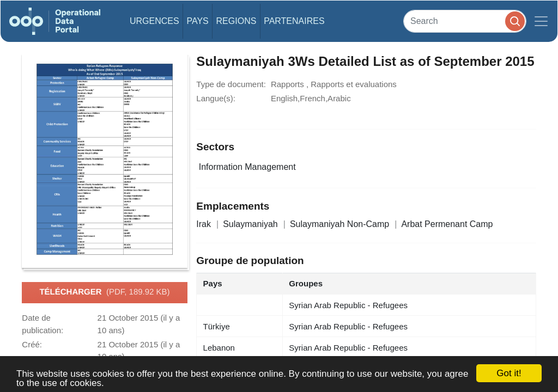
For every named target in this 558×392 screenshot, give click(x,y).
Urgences (154, 21)
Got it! (509, 373)
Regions (236, 21)
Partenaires (294, 21)
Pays (197, 21)
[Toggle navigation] (541, 21)
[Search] (465, 21)
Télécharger (104, 292)
